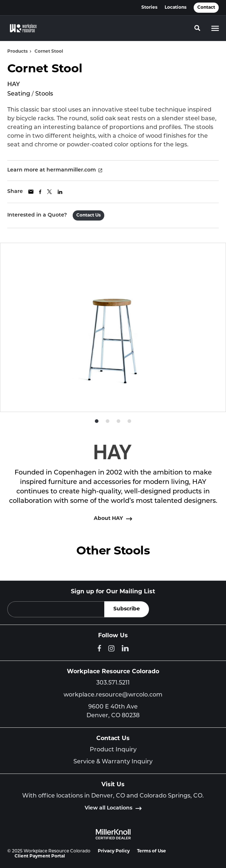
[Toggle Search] (197, 28)
